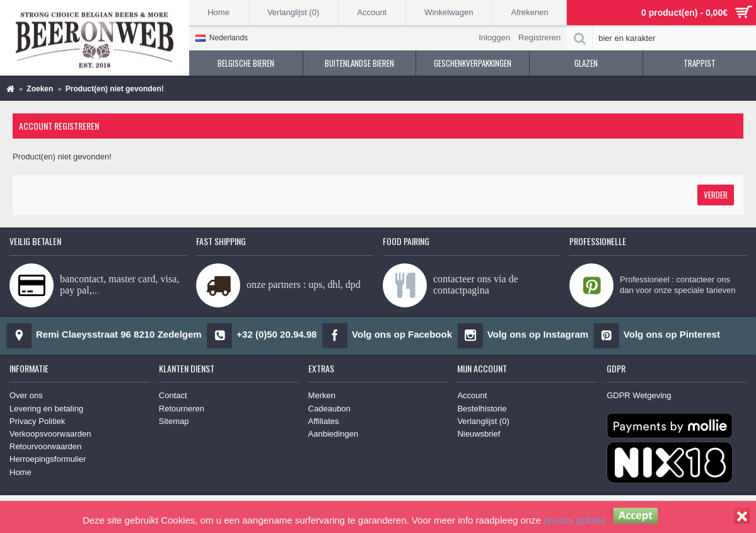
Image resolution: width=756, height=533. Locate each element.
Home (20, 472)
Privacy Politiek (37, 421)
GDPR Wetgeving (639, 395)
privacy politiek (574, 520)
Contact (173, 395)
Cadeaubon (329, 409)
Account (472, 395)
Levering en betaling (46, 409)
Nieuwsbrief (479, 434)
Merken (322, 395)
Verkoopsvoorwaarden (50, 434)
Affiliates (324, 421)
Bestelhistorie (482, 409)
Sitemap (174, 421)
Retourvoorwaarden (45, 446)
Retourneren (182, 409)
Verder (716, 195)
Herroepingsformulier (48, 459)
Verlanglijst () (483, 421)
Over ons (26, 395)
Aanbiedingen (334, 434)
